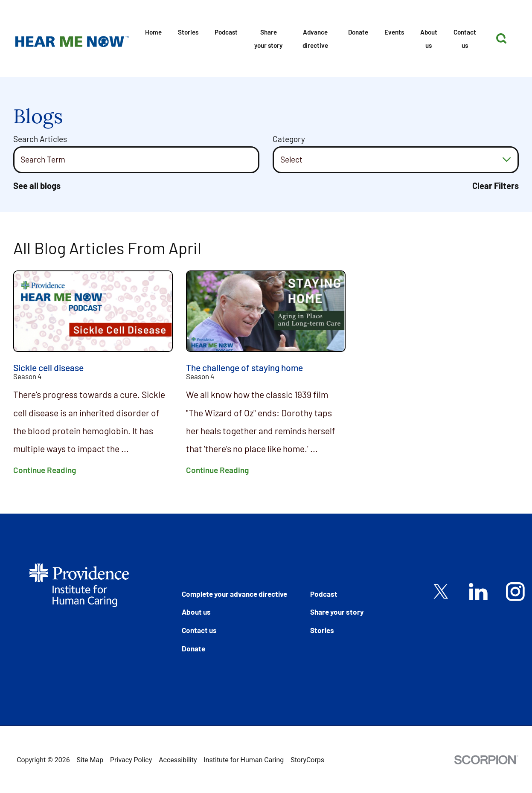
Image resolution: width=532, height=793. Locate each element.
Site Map (90, 760)
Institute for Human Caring (244, 760)
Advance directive (315, 38)
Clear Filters (496, 186)
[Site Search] (501, 39)
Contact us (465, 38)
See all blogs (37, 186)
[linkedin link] (478, 592)
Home (153, 32)
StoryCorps (307, 760)
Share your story (268, 38)
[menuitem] (153, 38)
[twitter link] (441, 592)
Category (289, 139)
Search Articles (40, 139)
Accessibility (178, 760)
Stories (188, 32)
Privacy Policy (131, 760)
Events (394, 32)
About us (429, 38)
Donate (358, 32)
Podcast (226, 32)
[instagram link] (515, 592)
